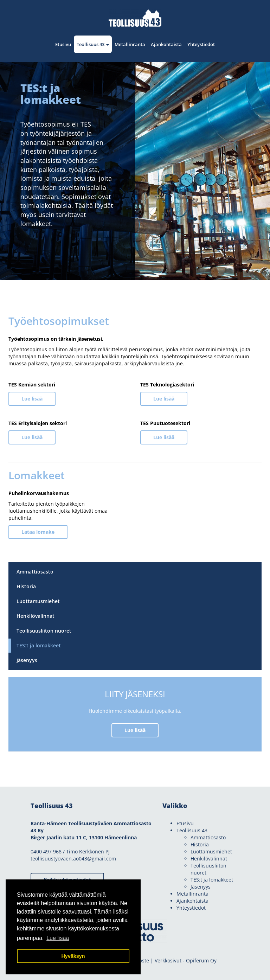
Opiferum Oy (201, 960)
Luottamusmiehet (38, 601)
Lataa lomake (38, 532)
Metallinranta (130, 44)
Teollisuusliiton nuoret (44, 631)
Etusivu (63, 44)
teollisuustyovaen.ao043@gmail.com (73, 859)
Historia (26, 586)
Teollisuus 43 (93, 44)
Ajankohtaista (166, 44)
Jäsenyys (27, 660)
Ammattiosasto (35, 572)
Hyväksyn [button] (73, 956)
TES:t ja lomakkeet (39, 645)
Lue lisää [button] (58, 938)
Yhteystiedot (201, 44)
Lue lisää (32, 399)
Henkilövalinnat (36, 616)
